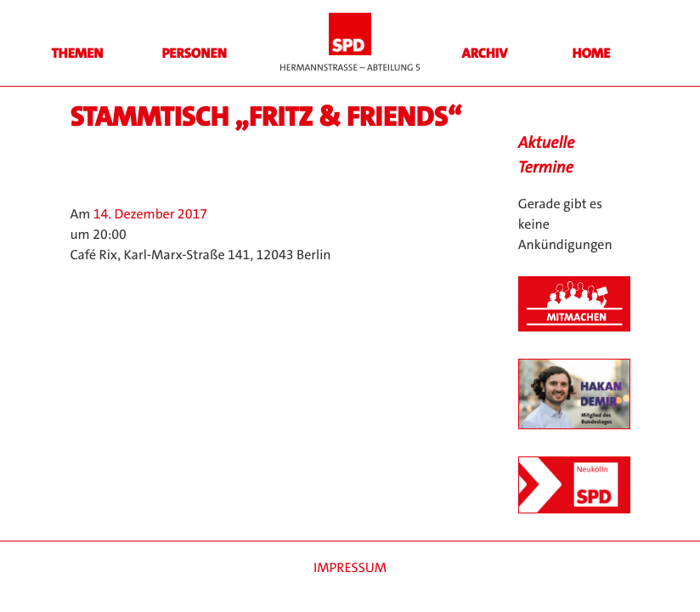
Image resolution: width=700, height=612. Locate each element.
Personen (194, 54)
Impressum (350, 568)
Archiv (485, 54)
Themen (77, 54)
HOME (592, 54)
